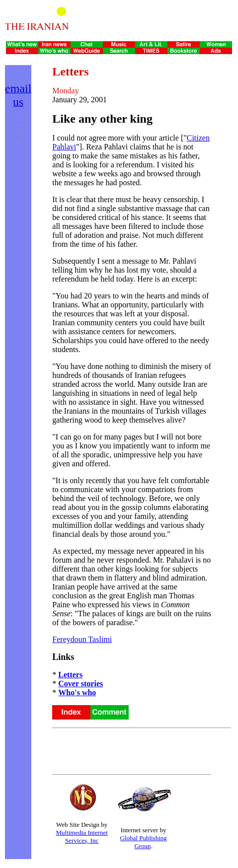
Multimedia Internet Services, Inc (81, 836)
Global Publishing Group (144, 842)
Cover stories (80, 684)
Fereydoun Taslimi (82, 639)
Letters (70, 675)
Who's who (77, 692)
